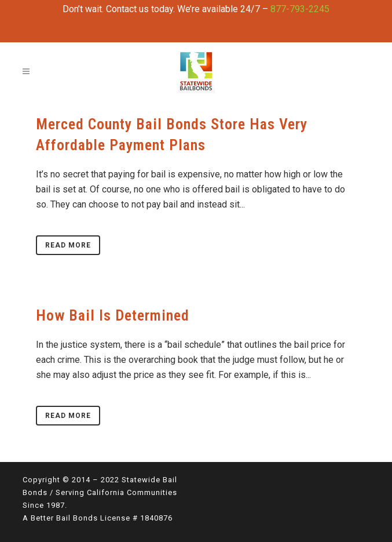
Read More (68, 245)
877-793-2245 (300, 9)
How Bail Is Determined (113, 315)
